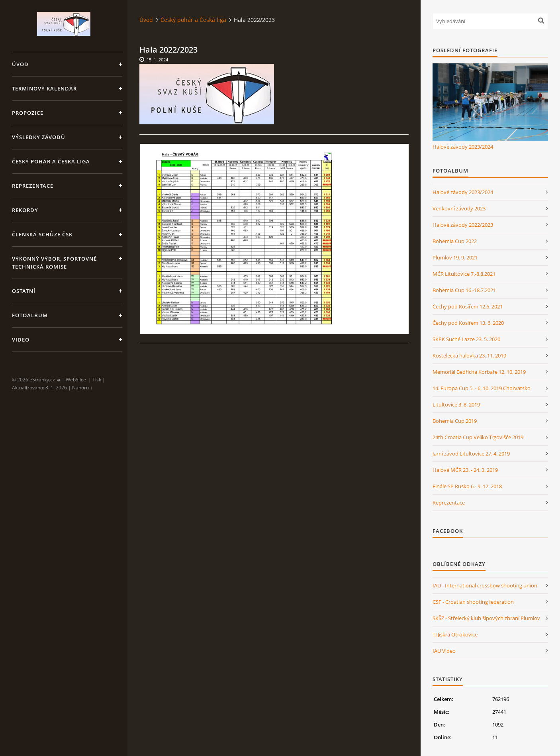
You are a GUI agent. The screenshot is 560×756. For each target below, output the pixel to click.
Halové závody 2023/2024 (463, 147)
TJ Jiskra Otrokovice (455, 634)
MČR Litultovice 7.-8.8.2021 (464, 274)
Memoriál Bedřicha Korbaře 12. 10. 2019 (479, 372)
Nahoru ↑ (82, 388)
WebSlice (76, 380)
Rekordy (25, 210)
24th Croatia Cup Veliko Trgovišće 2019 (478, 437)
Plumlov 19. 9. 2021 (455, 257)
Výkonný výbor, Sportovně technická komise (54, 263)
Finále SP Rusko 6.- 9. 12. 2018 (467, 486)
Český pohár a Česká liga (51, 161)
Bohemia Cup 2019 (455, 421)
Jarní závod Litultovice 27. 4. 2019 (471, 454)
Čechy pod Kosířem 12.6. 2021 (468, 306)
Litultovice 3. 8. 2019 (456, 405)
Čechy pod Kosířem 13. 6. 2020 (468, 323)
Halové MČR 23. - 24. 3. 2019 (465, 470)
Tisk (97, 380)
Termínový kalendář (44, 88)
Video (21, 340)
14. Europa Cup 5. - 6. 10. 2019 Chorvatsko (482, 388)
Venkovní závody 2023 (459, 208)
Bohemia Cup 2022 (455, 241)
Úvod (20, 64)
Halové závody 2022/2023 (463, 225)
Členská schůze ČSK (42, 234)
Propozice (28, 113)
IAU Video (444, 651)
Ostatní (24, 291)
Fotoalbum (30, 315)
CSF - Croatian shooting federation (473, 602)
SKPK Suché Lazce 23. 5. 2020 (466, 339)
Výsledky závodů (39, 137)
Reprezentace (33, 186)
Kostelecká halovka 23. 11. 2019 (469, 355)
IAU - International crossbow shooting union (485, 585)
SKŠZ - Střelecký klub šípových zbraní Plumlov (486, 618)
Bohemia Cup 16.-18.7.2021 (464, 290)
